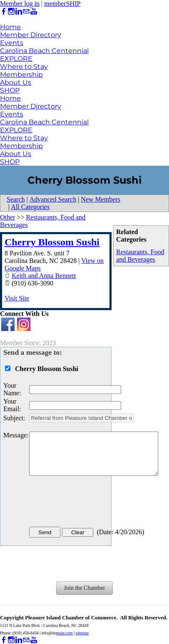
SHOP (10, 90)
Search (16, 199)
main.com (65, 633)
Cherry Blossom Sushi (52, 242)
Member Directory (31, 35)
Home (10, 27)
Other (7, 217)
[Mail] (26, 11)
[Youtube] (34, 11)
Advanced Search (53, 199)
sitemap (82, 633)
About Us (16, 82)
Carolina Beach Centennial (44, 51)
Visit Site (17, 298)
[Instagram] (11, 11)
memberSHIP (62, 4)
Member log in (20, 4)
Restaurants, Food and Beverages (140, 256)
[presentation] (92, 503)
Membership (21, 75)
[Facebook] (4, 11)
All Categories (30, 207)
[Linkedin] (19, 11)
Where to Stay (24, 67)
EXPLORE (16, 59)
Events (12, 43)
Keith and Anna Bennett (44, 276)
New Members (101, 199)
